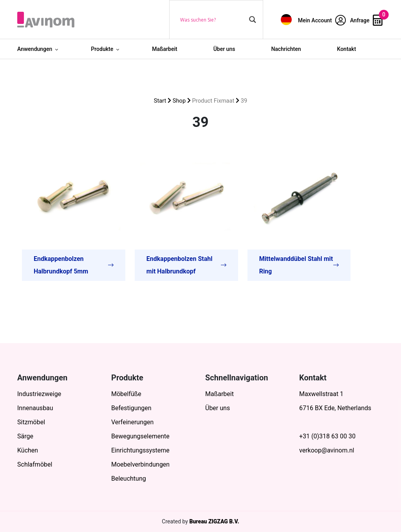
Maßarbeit (165, 49)
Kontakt (347, 49)
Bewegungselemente (140, 436)
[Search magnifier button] (253, 20)
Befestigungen (131, 408)
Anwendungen (35, 49)
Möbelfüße (126, 394)
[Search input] (213, 20)
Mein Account (322, 20)
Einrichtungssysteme (140, 450)
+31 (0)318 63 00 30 (327, 436)
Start (160, 101)
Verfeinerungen (132, 422)
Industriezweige (39, 394)
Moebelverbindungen (140, 464)
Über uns (224, 49)
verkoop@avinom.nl (327, 450)
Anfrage (366, 20)
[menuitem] (286, 19)
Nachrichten (286, 49)
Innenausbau (35, 408)
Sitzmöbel (31, 422)
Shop (179, 101)
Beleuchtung (129, 479)
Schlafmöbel (35, 464)
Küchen (28, 450)
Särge (25, 436)
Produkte (102, 49)
